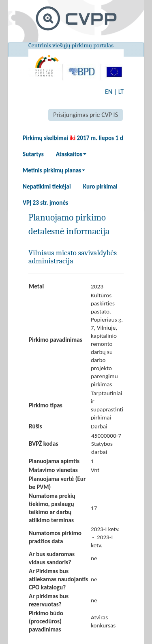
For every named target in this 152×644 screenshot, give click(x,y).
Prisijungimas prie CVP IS (86, 115)
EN (109, 92)
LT (121, 92)
